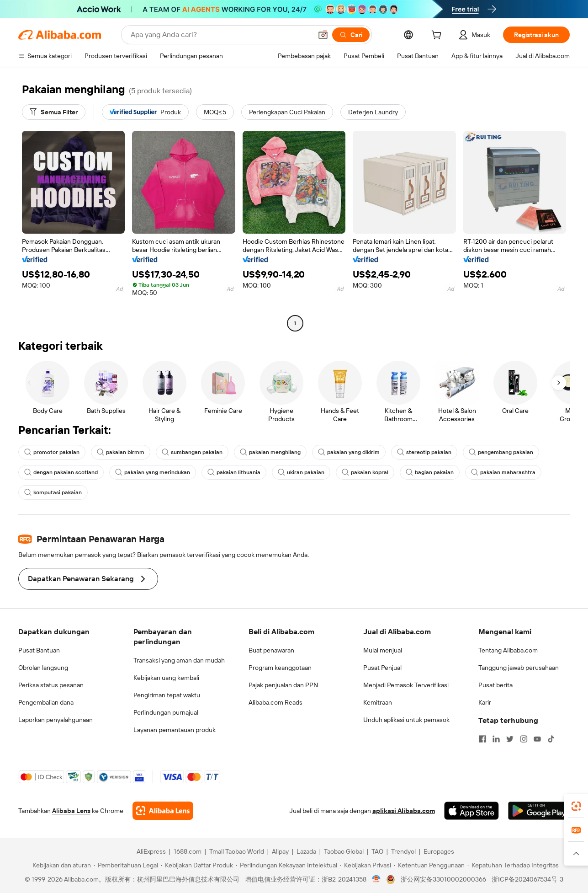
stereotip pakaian (424, 452)
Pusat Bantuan (39, 650)
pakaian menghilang (270, 452)
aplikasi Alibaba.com (404, 811)
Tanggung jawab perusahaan (519, 668)
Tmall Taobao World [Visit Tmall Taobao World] (237, 851)
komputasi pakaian (53, 492)
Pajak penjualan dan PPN (283, 685)
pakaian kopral (365, 472)
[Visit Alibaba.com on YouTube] (537, 739)
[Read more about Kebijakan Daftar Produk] (197, 865)
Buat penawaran (271, 650)
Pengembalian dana (46, 702)
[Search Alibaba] (220, 35)
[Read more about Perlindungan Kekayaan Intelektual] (286, 865)
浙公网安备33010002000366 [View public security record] (443, 879)
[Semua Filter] (54, 112)
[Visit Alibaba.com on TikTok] (551, 739)
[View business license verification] (376, 879)
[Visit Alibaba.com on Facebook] (482, 739)
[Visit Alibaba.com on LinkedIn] (496, 739)
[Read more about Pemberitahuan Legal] (126, 865)
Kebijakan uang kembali (166, 678)
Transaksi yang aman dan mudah (179, 660)
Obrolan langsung (43, 668)
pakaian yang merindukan (153, 472)
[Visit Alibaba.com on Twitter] (510, 739)
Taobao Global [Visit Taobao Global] (344, 851)
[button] (323, 35)
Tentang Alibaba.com (508, 650)
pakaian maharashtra (503, 472)
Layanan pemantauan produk (175, 730)
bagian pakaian (430, 472)
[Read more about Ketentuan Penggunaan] (429, 865)
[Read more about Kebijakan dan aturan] (60, 865)
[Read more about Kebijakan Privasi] (366, 865)
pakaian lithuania (234, 472)
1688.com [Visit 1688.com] (188, 851)
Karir (485, 702)
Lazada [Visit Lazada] (306, 851)
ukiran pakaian (301, 472)
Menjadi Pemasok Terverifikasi (406, 685)
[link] (576, 806)
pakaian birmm (121, 452)
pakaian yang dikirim (349, 452)
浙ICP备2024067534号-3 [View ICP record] (527, 879)
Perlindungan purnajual (166, 712)
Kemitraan (378, 702)
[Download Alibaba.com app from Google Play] (539, 811)
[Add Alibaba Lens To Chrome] (163, 811)
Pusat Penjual (382, 668)
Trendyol (403, 851)
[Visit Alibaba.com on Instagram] (524, 739)
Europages (439, 851)
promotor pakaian (52, 452)
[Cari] (351, 35)
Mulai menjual (383, 650)
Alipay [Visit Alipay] (280, 851)
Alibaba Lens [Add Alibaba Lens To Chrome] (71, 811)
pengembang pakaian (501, 452)
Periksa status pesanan (51, 685)
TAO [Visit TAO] (377, 851)
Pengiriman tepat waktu (167, 695)
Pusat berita (495, 685)
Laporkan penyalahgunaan (56, 720)
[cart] (438, 36)
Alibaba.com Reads (275, 702)
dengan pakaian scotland (61, 472)
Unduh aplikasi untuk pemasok (406, 720)
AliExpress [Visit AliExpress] (151, 851)
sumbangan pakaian (192, 452)
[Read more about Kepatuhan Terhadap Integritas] (513, 865)
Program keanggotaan (280, 668)
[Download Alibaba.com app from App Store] (471, 811)
